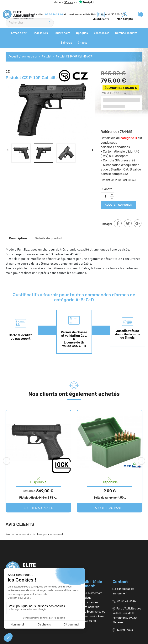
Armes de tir (19, 33)
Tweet (128, 223)
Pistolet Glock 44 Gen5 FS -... (38, 498)
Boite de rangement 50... (110, 498)
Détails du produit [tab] (48, 238)
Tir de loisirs (40, 33)
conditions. (123, 147)
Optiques (82, 33)
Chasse (83, 43)
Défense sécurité (126, 33)
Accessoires (102, 33)
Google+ (138, 223)
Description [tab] (18, 238)
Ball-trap (66, 43)
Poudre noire (62, 33)
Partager (118, 223)
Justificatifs (101, 19)
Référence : (110, 132)
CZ (8, 72)
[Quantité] (105, 197)
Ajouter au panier (118, 205)
